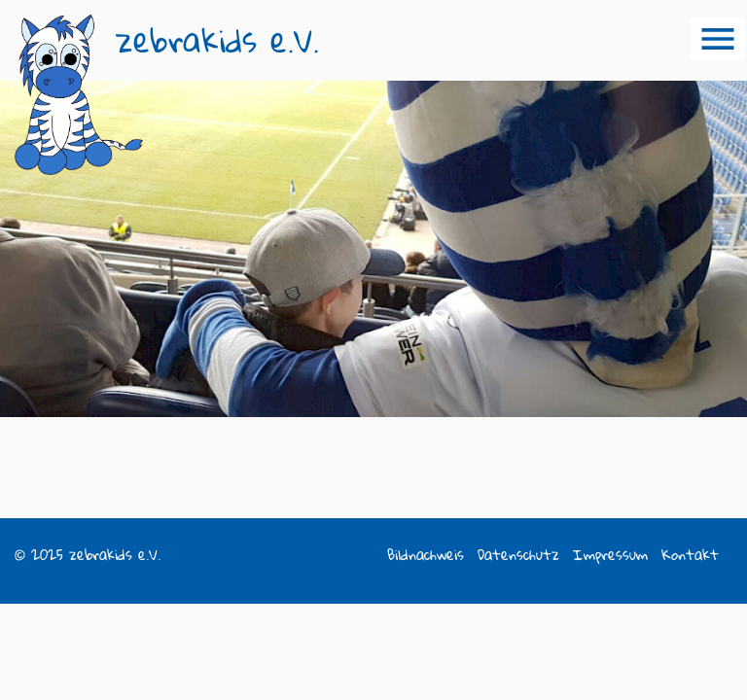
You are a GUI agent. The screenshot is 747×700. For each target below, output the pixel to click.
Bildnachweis (426, 555)
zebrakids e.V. (217, 40)
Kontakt (690, 555)
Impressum (610, 555)
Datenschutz (518, 555)
